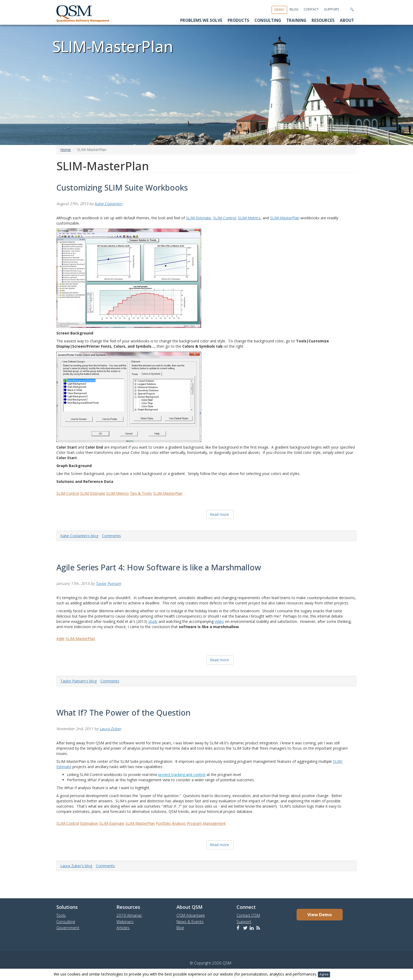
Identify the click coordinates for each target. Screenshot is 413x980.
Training (296, 20)
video (219, 621)
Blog (294, 9)
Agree (324, 974)
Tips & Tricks (141, 493)
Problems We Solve (201, 20)
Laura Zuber (110, 729)
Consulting (268, 20)
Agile (60, 639)
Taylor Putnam (108, 583)
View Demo (320, 914)
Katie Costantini (109, 204)
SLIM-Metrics (249, 218)
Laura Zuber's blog (76, 866)
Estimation (89, 823)
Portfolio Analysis (171, 823)
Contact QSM (248, 915)
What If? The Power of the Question (123, 713)
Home (66, 150)
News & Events (190, 921)
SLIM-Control (224, 218)
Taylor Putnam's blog (78, 681)
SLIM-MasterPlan (285, 218)
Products (238, 20)
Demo (279, 10)
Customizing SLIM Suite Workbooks (122, 188)
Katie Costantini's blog (79, 536)
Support (332, 9)
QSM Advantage (191, 915)
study (153, 621)
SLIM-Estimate (198, 218)
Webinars (125, 921)
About (347, 20)
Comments (111, 536)
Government (68, 928)
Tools (61, 915)
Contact (311, 9)
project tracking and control (182, 775)
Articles (123, 928)
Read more (219, 514)
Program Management (206, 823)
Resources (323, 20)
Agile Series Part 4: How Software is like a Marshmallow (159, 567)
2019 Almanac (129, 915)
